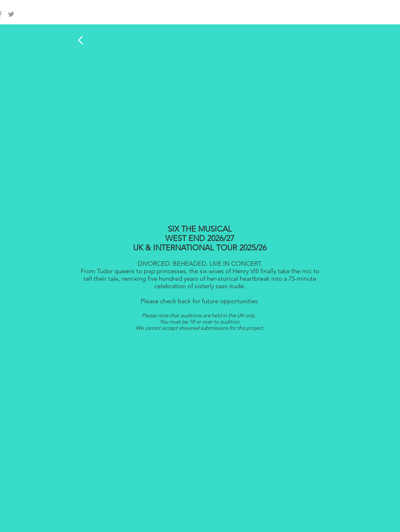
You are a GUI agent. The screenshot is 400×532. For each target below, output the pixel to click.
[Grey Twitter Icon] (11, 14)
